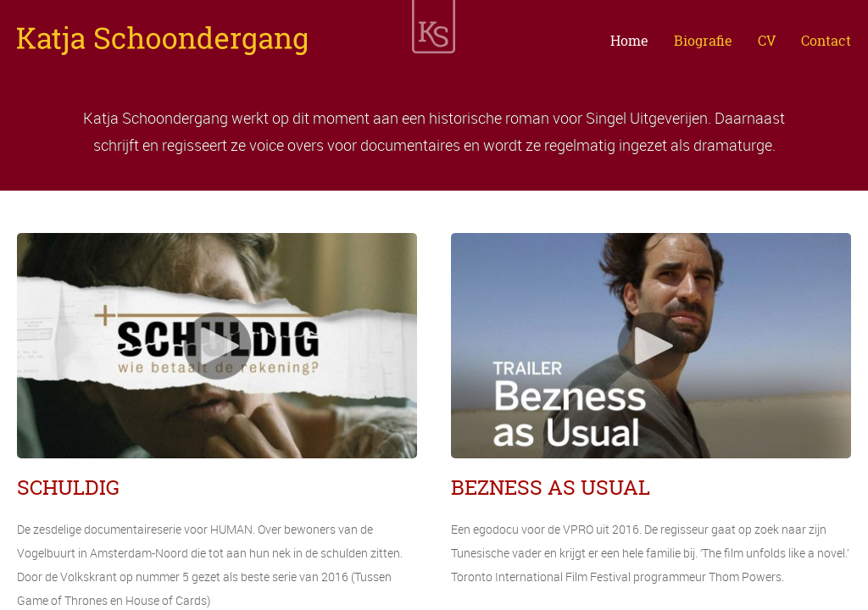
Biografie (703, 41)
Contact (826, 41)
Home (629, 41)
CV (767, 41)
